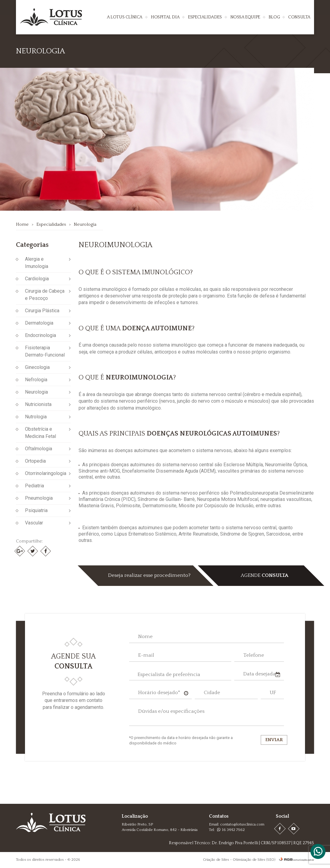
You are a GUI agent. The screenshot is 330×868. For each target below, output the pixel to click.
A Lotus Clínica (125, 17)
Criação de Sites (216, 860)
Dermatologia (39, 323)
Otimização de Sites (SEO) (254, 860)
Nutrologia (36, 417)
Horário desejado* (159, 693)
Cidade (212, 693)
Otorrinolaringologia (46, 473)
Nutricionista (38, 404)
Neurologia (85, 224)
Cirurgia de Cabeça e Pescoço (45, 295)
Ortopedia (35, 461)
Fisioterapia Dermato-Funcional (45, 351)
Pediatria (34, 486)
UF (273, 693)
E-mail (146, 655)
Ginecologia (37, 367)
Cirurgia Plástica (42, 311)
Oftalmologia (39, 449)
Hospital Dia (165, 17)
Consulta (299, 17)
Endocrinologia (40, 335)
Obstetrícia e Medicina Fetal (40, 433)
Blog (274, 17)
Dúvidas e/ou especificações (171, 711)
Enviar (274, 740)
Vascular (34, 523)
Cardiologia (37, 279)
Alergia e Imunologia (37, 263)
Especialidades (205, 17)
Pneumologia (39, 498)
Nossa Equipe (245, 17)
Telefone (254, 655)
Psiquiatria (36, 510)
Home (22, 224)
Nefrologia (36, 380)
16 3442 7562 (231, 830)
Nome (145, 637)
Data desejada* (260, 674)
